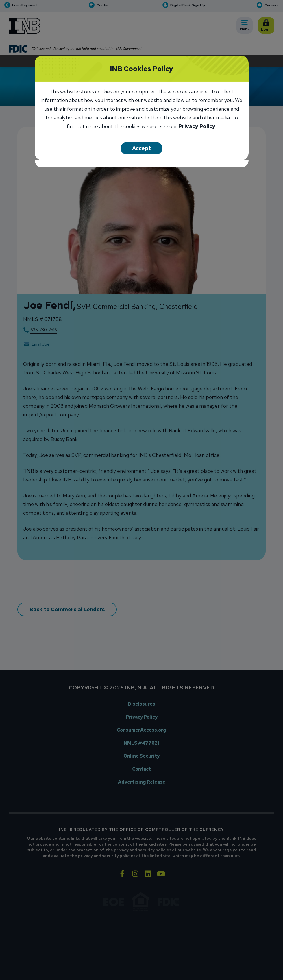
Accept (141, 148)
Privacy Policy (197, 127)
